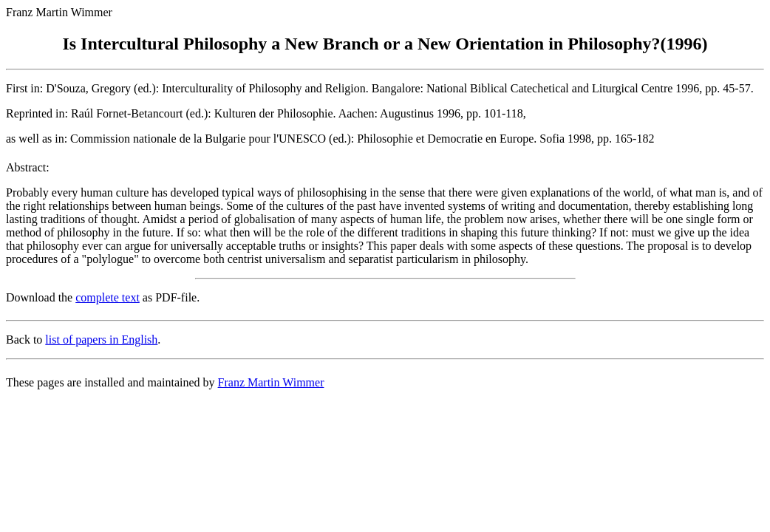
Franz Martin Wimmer (271, 382)
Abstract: (28, 167)
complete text (108, 297)
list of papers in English (101, 340)
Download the (41, 297)
